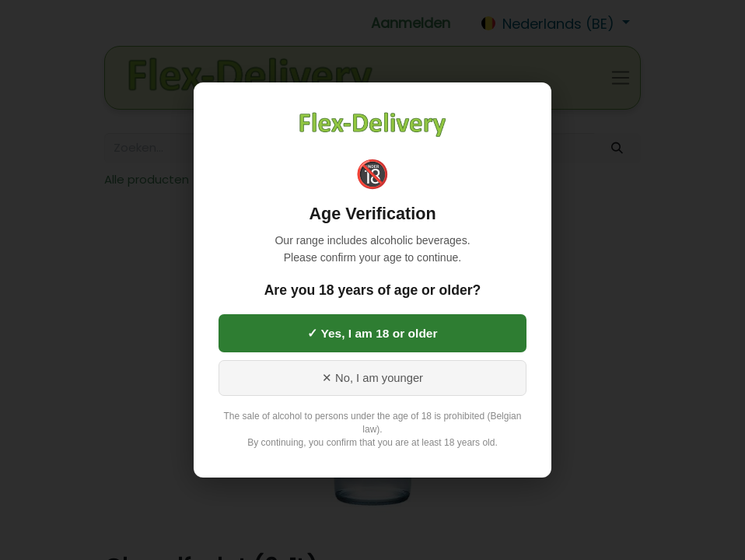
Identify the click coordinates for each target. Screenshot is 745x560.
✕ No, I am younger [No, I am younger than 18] (372, 378)
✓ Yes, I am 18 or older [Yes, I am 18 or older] (372, 333)
